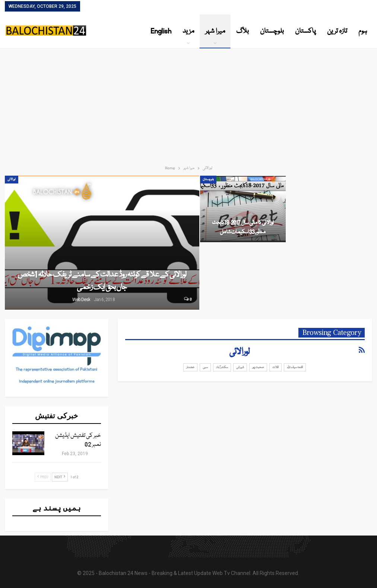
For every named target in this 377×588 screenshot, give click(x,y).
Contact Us (95, 7)
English (161, 31)
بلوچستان (272, 31)
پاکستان (305, 31)
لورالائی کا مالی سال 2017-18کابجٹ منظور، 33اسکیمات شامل (243, 227)
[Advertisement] (188, 104)
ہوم (363, 31)
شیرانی (240, 367)
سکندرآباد (222, 367)
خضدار (190, 367)
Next (60, 477)
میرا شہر (215, 31)
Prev (43, 477)
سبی (205, 367)
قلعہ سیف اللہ (295, 367)
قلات (275, 367)
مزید (188, 31)
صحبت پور (258, 367)
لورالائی (12, 179)
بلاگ (243, 31)
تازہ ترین (337, 31)
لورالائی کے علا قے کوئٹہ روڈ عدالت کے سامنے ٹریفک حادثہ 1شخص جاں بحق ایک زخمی (102, 281)
